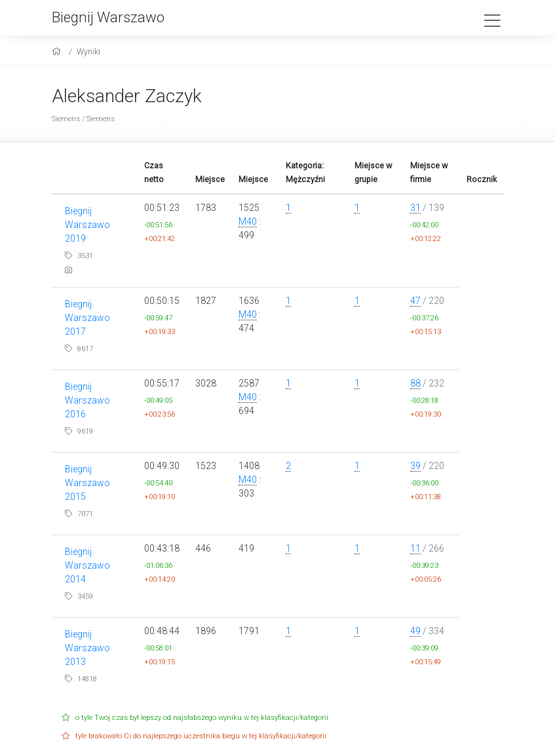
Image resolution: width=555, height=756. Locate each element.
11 (415, 548)
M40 (248, 221)
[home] (58, 51)
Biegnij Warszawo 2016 (87, 400)
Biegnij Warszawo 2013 (87, 648)
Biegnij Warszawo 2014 (87, 565)
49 (415, 631)
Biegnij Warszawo (108, 17)
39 (415, 466)
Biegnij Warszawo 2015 (87, 483)
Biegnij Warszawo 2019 (87, 225)
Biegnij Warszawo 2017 (87, 318)
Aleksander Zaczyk (127, 96)
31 (415, 208)
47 (415, 301)
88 (415, 383)
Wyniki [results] (88, 51)
